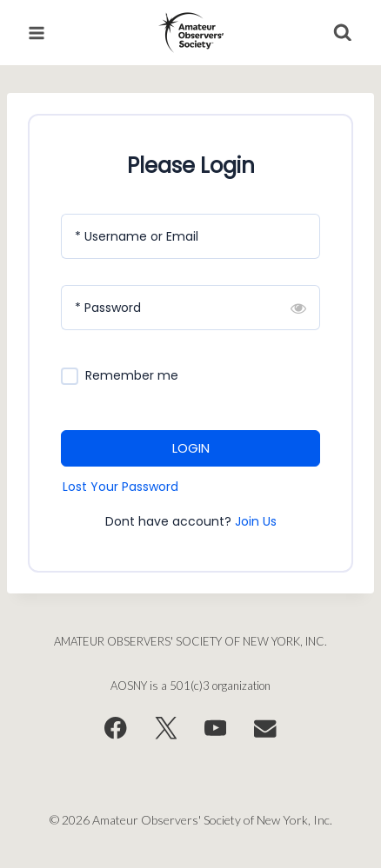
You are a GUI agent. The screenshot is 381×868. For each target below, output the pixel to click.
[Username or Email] (190, 236)
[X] (166, 729)
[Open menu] (37, 33)
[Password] (190, 308)
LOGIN (191, 448)
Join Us (256, 521)
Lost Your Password (120, 487)
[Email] (266, 729)
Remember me (132, 376)
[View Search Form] (343, 33)
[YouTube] (215, 729)
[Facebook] (115, 729)
